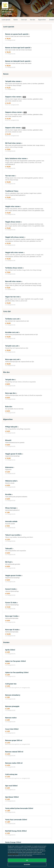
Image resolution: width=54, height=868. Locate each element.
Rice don (33, 20)
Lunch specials (6, 20)
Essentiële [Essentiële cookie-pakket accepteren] (27, 864)
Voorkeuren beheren (13, 854)
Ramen (16, 20)
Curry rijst (24, 20)
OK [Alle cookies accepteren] (27, 860)
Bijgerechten (42, 20)
